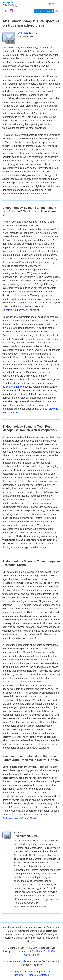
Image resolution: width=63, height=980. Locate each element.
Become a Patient (44, 11)
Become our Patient (39, 975)
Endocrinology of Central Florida (20, 818)
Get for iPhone (51, 951)
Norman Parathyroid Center (18, 961)
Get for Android (32, 955)
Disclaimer (19, 975)
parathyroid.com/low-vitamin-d (22, 310)
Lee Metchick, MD (28, 33)
